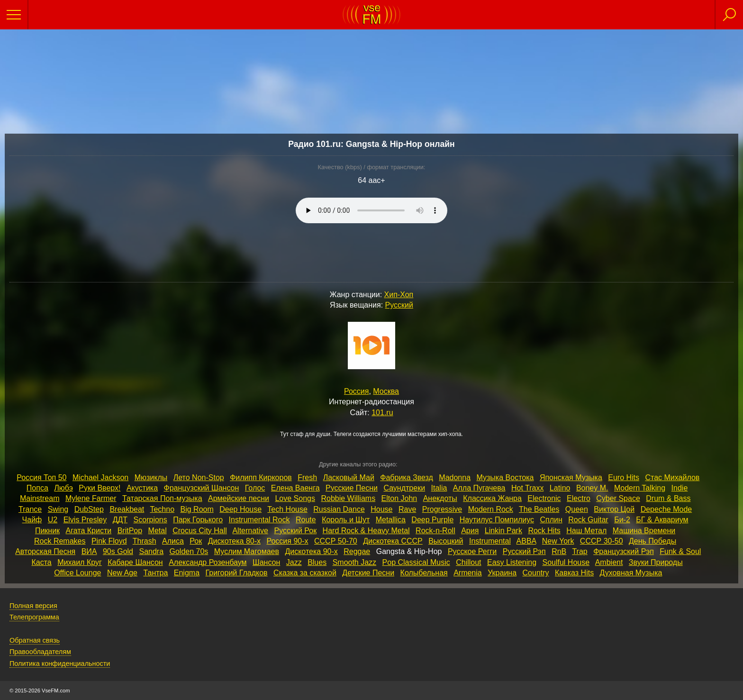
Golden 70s (189, 551)
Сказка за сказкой (305, 573)
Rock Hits (544, 531)
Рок (196, 541)
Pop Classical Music (416, 562)
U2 (53, 520)
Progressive (442, 509)
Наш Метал (586, 531)
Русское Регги (472, 551)
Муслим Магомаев (247, 551)
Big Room (197, 509)
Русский (399, 305)
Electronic (544, 498)
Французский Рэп (624, 551)
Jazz (294, 562)
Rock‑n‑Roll (435, 531)
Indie (680, 488)
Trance (30, 509)
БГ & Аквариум (662, 520)
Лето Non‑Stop (199, 477)
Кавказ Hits (574, 573)
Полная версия (33, 606)
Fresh (307, 477)
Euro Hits (624, 477)
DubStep (89, 509)
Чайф (32, 520)
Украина (502, 573)
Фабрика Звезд (407, 477)
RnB (559, 551)
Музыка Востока (505, 477)
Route (306, 520)
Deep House (240, 509)
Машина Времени (644, 531)
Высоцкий (446, 541)
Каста (41, 562)
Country (536, 573)
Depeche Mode (666, 509)
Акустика (142, 488)
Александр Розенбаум (208, 562)
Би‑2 (622, 520)
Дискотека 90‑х (311, 551)
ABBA (526, 541)
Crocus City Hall (200, 531)
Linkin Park (503, 531)
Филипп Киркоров (261, 477)
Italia (439, 488)
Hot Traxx (527, 488)
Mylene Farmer (91, 498)
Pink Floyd (109, 541)
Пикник (47, 531)
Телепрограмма (34, 617)
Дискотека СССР (393, 541)
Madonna (455, 477)
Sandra (151, 551)
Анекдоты (440, 498)
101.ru (382, 413)
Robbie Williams (348, 498)
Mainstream (40, 498)
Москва (386, 391)
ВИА (89, 551)
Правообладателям (40, 652)
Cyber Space (618, 498)
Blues (317, 562)
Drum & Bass (668, 498)
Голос (255, 488)
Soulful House (566, 562)
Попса (37, 488)
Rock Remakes (60, 541)
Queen (577, 509)
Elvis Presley (85, 520)
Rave (407, 509)
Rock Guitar (588, 520)
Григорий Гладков (237, 573)
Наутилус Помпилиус (497, 520)
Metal (158, 531)
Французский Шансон (202, 488)
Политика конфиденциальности (60, 664)
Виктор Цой (614, 509)
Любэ (63, 488)
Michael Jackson (100, 477)
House (381, 509)
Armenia (468, 573)
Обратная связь (35, 640)
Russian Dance (339, 509)
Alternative (250, 531)
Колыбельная (424, 573)
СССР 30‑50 (602, 541)
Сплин (551, 520)
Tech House (287, 509)
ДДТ (120, 520)
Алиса (173, 541)
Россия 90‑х (288, 541)
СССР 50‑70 (336, 541)
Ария (470, 531)
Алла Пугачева (479, 488)
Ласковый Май (349, 477)
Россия (356, 391)
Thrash (145, 541)
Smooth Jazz (354, 562)
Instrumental (490, 541)
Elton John (399, 498)
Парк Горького (198, 520)
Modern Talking (640, 488)
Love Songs (295, 498)
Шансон (266, 562)
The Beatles (539, 509)
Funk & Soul (680, 551)
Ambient (609, 562)
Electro (579, 498)
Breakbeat (127, 509)
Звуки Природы (656, 562)
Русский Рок (295, 531)
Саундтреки (404, 488)
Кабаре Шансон (135, 562)
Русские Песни (352, 488)
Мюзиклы (151, 477)
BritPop (130, 531)
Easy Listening (512, 562)
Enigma (187, 573)
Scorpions (150, 520)
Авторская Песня (45, 551)
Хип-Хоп (399, 295)
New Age (122, 573)
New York (558, 541)
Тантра (155, 573)
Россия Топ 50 (41, 477)
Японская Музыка (571, 477)
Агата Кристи (89, 531)
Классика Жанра (492, 498)
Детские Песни (368, 573)
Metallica (391, 520)
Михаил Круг (80, 562)
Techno (162, 509)
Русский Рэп (524, 551)
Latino (560, 488)
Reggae (357, 551)
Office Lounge (77, 573)
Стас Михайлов (672, 477)
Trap (580, 551)
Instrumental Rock (259, 520)
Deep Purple (432, 520)
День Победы (652, 541)
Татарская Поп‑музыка (162, 498)
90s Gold (118, 551)
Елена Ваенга (295, 488)
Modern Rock (491, 509)
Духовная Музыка (631, 573)
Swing (58, 509)
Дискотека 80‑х (234, 541)
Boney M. (592, 488)
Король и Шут (346, 520)
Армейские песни (239, 498)
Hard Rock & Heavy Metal (366, 531)
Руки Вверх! (100, 488)
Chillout (468, 562)
